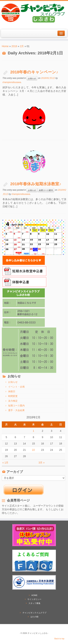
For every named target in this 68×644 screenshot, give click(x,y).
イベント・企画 (16, 387)
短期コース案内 (46, 190)
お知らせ (32, 78)
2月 (22, 46)
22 (34, 450)
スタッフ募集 (34, 603)
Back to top (59, 639)
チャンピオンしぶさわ (38, 633)
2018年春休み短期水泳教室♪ (36, 184)
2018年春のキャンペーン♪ (34, 72)
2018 (14, 46)
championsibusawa (12, 82)
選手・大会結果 (16, 410)
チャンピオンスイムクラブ (34, 613)
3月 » (41, 463)
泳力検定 (13, 401)
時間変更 (13, 396)
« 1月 (5, 463)
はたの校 (34, 617)
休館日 (12, 391)
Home (5, 46)
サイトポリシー (34, 599)
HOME (34, 595)
